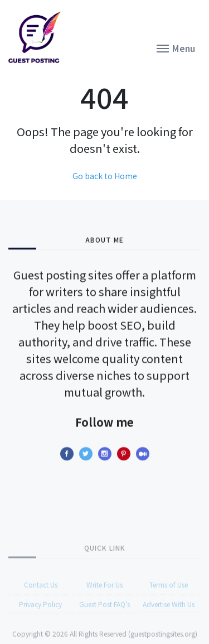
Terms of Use (169, 599)
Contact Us (41, 599)
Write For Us (104, 599)
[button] (176, 47)
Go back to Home (105, 176)
